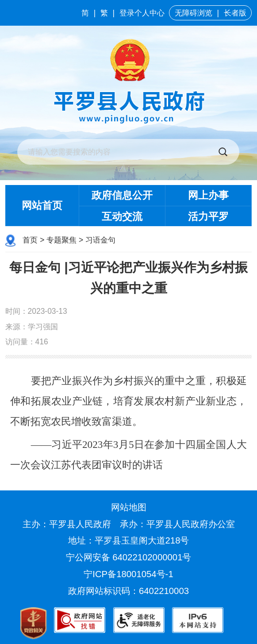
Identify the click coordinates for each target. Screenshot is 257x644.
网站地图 (129, 507)
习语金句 (100, 240)
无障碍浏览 (194, 13)
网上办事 (208, 195)
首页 (30, 240)
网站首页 (42, 205)
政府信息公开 (122, 195)
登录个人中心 (142, 13)
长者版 (235, 13)
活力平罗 (208, 216)
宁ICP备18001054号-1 (130, 574)
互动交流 (122, 216)
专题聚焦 (61, 240)
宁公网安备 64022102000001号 (129, 557)
